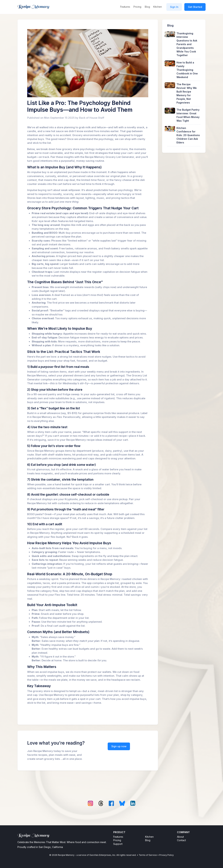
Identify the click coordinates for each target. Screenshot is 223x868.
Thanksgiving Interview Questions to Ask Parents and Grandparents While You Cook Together (187, 44)
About (180, 837)
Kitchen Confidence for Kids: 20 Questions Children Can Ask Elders (188, 135)
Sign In (174, 7)
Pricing (137, 7)
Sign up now (119, 746)
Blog (147, 7)
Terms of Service (148, 855)
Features (125, 7)
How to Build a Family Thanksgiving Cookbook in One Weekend (187, 70)
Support (118, 844)
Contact (181, 840)
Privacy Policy (166, 855)
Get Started (195, 7)
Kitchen (158, 7)
